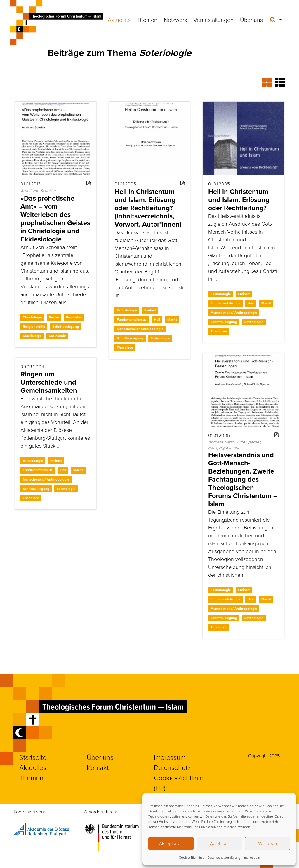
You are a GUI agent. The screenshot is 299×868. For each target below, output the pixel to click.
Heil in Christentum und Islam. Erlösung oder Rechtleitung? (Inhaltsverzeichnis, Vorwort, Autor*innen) (148, 208)
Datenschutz (172, 767)
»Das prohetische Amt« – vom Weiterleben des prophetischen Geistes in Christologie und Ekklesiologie (55, 219)
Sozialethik (57, 336)
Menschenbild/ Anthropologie (140, 329)
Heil (157, 320)
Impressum (252, 857)
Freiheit (150, 310)
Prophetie (73, 317)
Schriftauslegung (66, 327)
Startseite (33, 757)
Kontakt (98, 767)
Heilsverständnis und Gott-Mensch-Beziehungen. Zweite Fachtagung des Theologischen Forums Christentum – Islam (243, 479)
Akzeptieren (171, 843)
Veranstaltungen (213, 20)
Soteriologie (32, 336)
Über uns (251, 20)
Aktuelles (119, 20)
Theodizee (125, 348)
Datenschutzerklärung (224, 857)
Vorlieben (267, 843)
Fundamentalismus (132, 320)
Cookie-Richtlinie (192, 857)
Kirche (54, 317)
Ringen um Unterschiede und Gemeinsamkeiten (49, 382)
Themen (147, 20)
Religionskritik (34, 327)
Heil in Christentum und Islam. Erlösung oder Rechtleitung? (239, 200)
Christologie (32, 317)
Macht (172, 320)
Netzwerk (175, 20)
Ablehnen (219, 843)
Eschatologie (127, 310)
